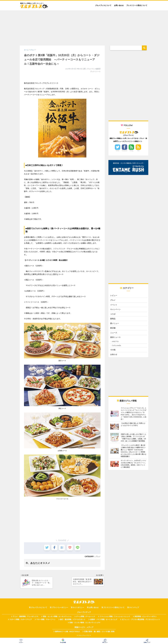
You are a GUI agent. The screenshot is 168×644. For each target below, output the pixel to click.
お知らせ (114, 355)
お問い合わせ (119, 5)
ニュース (114, 333)
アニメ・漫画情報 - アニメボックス (25, 617)
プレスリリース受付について (137, 5)
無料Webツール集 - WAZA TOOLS (67, 632)
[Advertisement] (84, 27)
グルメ (98, 556)
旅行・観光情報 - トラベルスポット (73, 620)
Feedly (131, 151)
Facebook (124, 151)
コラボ (113, 314)
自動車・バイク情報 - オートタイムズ (104, 620)
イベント (114, 305)
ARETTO (115, 342)
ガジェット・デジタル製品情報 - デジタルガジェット (141, 620)
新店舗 (113, 329)
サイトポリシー (78, 608)
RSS (138, 151)
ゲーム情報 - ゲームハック (86, 617)
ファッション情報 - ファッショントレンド (115, 617)
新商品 (113, 319)
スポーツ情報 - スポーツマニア (21, 620)
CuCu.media (116, 346)
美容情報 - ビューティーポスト (146, 617)
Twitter (118, 151)
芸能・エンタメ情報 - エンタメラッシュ (57, 617)
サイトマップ (134, 608)
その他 (113, 351)
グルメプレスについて (103, 5)
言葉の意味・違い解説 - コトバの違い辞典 (99, 632)
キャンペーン (116, 310)
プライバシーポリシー (60, 608)
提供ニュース (116, 338)
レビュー (114, 296)
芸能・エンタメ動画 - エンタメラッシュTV (85, 623)
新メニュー (115, 324)
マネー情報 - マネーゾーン (46, 620)
